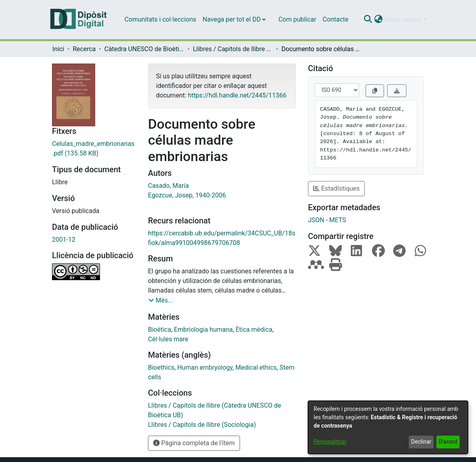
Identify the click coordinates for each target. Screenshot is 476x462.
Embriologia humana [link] (203, 330)
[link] (94, 149)
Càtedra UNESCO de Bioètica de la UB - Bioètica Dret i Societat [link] (144, 49)
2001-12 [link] (64, 240)
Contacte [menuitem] (336, 19)
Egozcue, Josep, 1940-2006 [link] (187, 195)
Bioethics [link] (161, 367)
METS (338, 220)
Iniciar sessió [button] (404, 19)
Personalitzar (330, 442)
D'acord (448, 442)
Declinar (421, 442)
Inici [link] (58, 49)
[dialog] (388, 427)
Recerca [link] (84, 49)
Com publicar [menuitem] (297, 19)
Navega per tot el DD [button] (232, 19)
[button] (368, 20)
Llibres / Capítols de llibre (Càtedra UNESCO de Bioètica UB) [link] (233, 49)
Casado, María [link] (168, 186)
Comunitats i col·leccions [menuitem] (160, 19)
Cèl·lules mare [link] (168, 339)
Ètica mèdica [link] (254, 330)
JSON (316, 220)
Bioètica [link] (160, 330)
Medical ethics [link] (256, 367)
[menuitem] (234, 20)
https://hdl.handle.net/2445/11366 (237, 95)
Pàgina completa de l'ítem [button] (194, 443)
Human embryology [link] (205, 367)
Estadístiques (336, 188)
